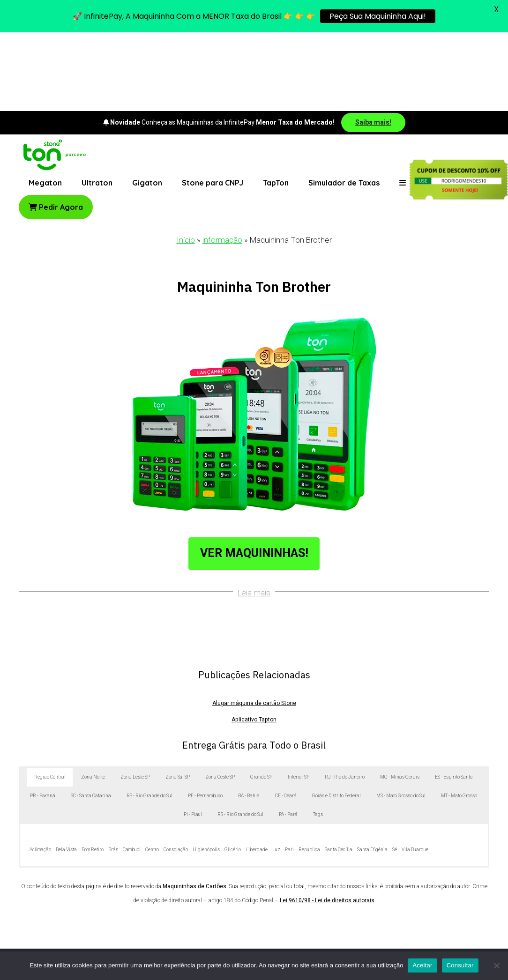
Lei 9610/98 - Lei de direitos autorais (327, 822)
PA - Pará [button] (288, 736)
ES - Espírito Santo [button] (454, 699)
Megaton (45, 104)
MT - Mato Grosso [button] (459, 718)
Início (186, 162)
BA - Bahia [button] (249, 718)
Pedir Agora (56, 129)
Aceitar (422, 965)
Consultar (460, 965)
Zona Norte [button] (93, 699)
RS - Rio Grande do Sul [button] (149, 718)
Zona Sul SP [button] (178, 699)
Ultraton (97, 104)
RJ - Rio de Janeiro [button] (345, 699)
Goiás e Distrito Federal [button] (336, 718)
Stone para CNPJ (213, 104)
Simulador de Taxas (344, 104)
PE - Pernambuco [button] (205, 718)
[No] (496, 965)
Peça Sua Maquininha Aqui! (378, 16)
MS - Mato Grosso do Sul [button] (401, 718)
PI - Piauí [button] (193, 736)
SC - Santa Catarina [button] (91, 718)
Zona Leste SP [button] (135, 699)
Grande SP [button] (261, 699)
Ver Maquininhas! (254, 475)
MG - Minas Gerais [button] (400, 699)
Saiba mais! (373, 44)
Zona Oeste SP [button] (220, 699)
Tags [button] (318, 736)
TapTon (276, 104)
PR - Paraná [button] (43, 718)
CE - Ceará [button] (286, 718)
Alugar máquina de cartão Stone (254, 625)
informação (222, 162)
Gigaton (147, 104)
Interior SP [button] (299, 699)
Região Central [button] (50, 699)
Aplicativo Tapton (254, 641)
